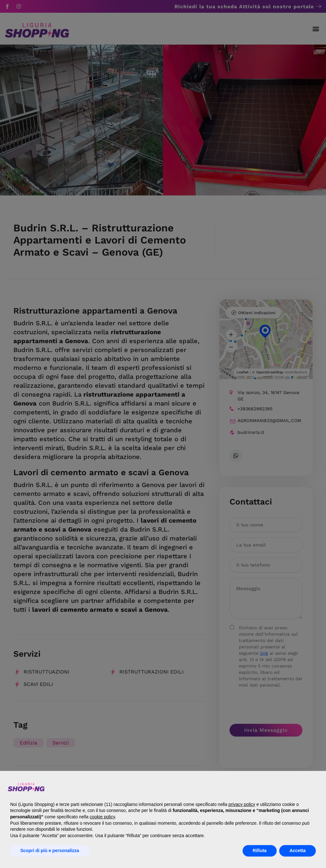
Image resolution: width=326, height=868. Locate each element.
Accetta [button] (298, 850)
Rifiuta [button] (260, 850)
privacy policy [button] (242, 804)
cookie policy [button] (102, 817)
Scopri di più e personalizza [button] (50, 850)
